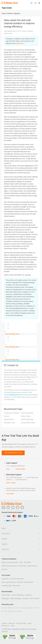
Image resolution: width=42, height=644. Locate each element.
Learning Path (7, 586)
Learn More (9, 334)
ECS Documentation (17, 579)
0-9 (20, 611)
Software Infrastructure (25, 582)
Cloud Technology (27, 419)
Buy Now (16, 334)
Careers (4, 623)
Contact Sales (20, 469)
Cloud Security (9, 419)
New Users (16, 586)
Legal (29, 623)
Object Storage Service (9, 566)
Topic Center (6, 595)
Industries (28, 595)
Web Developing (16, 598)
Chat (8, 469)
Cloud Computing (27, 413)
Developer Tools (9, 423)
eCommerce (23, 566)
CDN (21, 562)
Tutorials (26, 598)
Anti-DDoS (27, 562)
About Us (12, 623)
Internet (7, 416)
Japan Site (5, 579)
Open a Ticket (11, 483)
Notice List (5, 626)
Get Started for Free (13, 453)
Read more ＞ (21, 43)
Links (12, 626)
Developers (5, 598)
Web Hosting (32, 566)
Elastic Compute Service (10, 562)
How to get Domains (9, 582)
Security (4, 569)
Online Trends (26, 416)
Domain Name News (28, 423)
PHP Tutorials (34, 598)
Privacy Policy (21, 623)
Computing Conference (12, 413)
